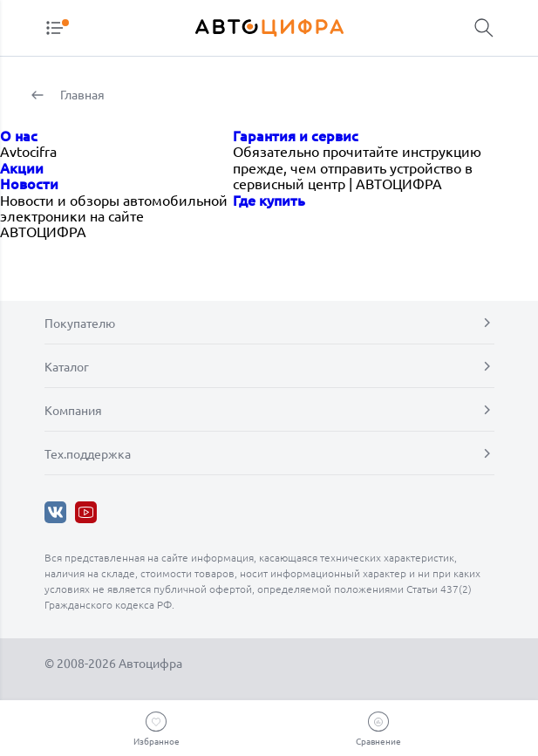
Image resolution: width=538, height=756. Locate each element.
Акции (22, 167)
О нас (19, 135)
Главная (81, 94)
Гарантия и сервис (296, 135)
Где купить (269, 200)
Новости (29, 183)
